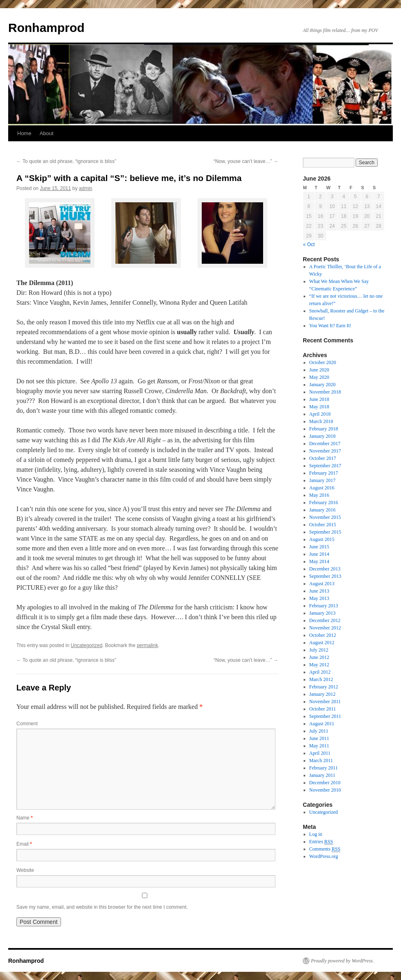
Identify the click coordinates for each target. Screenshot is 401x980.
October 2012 (323, 635)
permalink (147, 645)
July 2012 (319, 650)
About (47, 133)
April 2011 (320, 753)
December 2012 (325, 620)
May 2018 (319, 407)
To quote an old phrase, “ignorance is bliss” (66, 161)
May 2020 (319, 377)
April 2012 (320, 672)
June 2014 (319, 554)
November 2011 (325, 702)
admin (86, 188)
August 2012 (322, 643)
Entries (321, 842)
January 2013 (322, 613)
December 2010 (325, 783)
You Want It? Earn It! (330, 326)
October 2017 (323, 458)
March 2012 (321, 679)
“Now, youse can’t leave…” (246, 161)
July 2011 (319, 731)
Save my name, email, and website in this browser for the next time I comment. (102, 907)
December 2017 (325, 444)
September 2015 (325, 532)
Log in (316, 834)
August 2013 (322, 584)
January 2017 (322, 480)
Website (25, 870)
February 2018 (324, 429)
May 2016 (319, 495)
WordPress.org (324, 856)
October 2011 (323, 709)
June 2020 (319, 370)
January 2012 (322, 694)
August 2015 (322, 539)
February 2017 (324, 473)
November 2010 (325, 790)
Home (24, 133)
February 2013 (324, 606)
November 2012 (325, 628)
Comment (27, 724)
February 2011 (324, 768)
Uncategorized (87, 645)
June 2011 (319, 738)
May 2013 (319, 598)
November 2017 (325, 451)
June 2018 (319, 399)
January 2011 (322, 775)
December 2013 (325, 569)
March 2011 (321, 760)
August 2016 (322, 488)
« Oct (309, 244)
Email (24, 844)
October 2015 (323, 525)
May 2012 (319, 665)
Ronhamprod (46, 28)
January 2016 (322, 510)
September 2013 (325, 576)
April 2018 (320, 414)
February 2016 (324, 502)
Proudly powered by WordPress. (342, 961)
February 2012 (324, 687)
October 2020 (323, 362)
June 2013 (319, 591)
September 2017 (325, 466)
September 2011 (325, 716)
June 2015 (319, 547)
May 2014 (319, 561)
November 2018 (325, 392)
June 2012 (319, 657)
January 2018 (322, 436)
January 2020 (322, 385)
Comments (325, 849)
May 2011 (319, 746)
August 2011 (322, 724)
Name (25, 818)
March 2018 (321, 421)
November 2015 (325, 517)
